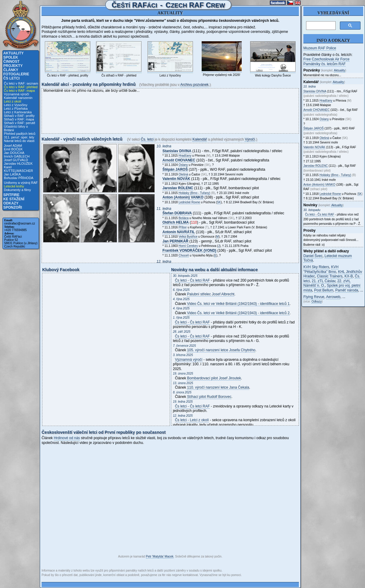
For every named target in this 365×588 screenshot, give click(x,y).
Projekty (13, 66)
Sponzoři (13, 207)
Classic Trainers (330, 276)
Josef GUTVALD (16, 160)
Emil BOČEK (13, 149)
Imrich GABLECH (17, 156)
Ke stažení (14, 199)
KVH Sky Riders (316, 267)
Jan (175, 241)
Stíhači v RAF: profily (19, 116)
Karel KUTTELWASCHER (18, 169)
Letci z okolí (13, 101)
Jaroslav (178, 188)
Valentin (176, 179)
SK (219, 202)
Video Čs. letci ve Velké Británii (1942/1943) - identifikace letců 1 (238, 304)
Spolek (11, 57)
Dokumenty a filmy (17, 190)
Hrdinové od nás (67, 438)
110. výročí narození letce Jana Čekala (218, 387)
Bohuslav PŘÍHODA (19, 178)
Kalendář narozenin (18, 98)
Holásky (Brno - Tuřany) (194, 193)
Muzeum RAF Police (320, 48)
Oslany (183, 165)
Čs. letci (147, 139)
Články (11, 70)
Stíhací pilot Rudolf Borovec (209, 397)
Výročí (250, 139)
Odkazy (11, 203)
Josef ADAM (13, 146)
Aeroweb (333, 297)
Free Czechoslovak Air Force (326, 59)
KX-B (349, 276)
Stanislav (177, 151)
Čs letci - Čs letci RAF (193, 280)
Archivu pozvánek (194, 85)
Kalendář (200, 139)
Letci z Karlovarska (18, 112)
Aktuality (13, 53)
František (189, 251)
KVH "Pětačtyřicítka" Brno (321, 269)
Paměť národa (347, 290)
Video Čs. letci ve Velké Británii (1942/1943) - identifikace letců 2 (238, 313)
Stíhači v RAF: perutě (20, 123)
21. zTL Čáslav (324, 281)
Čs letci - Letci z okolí (192, 420)
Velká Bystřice (188, 237)
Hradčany (185, 156)
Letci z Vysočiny (16, 105)
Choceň (184, 255)
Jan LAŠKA (12, 174)
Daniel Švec (313, 256)
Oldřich (176, 222)
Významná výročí (16, 94)
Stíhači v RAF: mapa (19, 119)
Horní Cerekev (188, 246)
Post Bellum (324, 290)
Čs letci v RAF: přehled (21, 87)
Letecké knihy (14, 186)
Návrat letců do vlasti (19, 141)
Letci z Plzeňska (16, 109)
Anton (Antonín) (183, 197)
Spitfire (11, 195)
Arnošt (179, 160)
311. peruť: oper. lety (19, 137)
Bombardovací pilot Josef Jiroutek (214, 378)
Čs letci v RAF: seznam (21, 83)
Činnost (11, 62)
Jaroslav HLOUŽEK (18, 164)
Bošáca (184, 218)
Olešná (183, 174)
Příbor (183, 227)
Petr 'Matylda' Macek (160, 556)
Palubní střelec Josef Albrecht (211, 294)
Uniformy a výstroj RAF (21, 183)
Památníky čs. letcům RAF (324, 64)
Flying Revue (314, 297)
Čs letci (12, 78)
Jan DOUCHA (14, 153)
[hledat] (320, 26)
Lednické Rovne (189, 202)
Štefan (177, 213)
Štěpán (175, 169)
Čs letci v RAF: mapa (19, 91)
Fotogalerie (16, 74)
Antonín (179, 232)
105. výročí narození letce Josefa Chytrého (221, 350)
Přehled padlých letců (20, 134)
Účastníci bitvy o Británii (16, 128)
